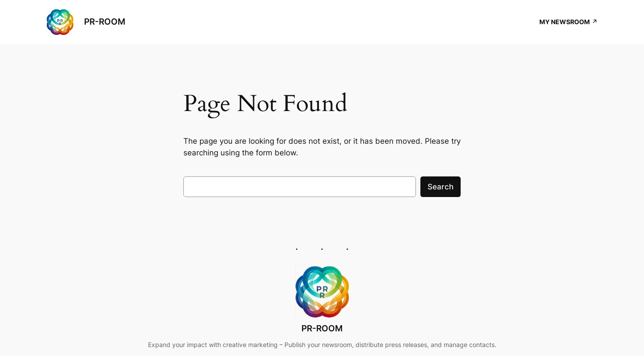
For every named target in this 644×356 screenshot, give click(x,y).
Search (441, 187)
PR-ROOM (105, 21)
